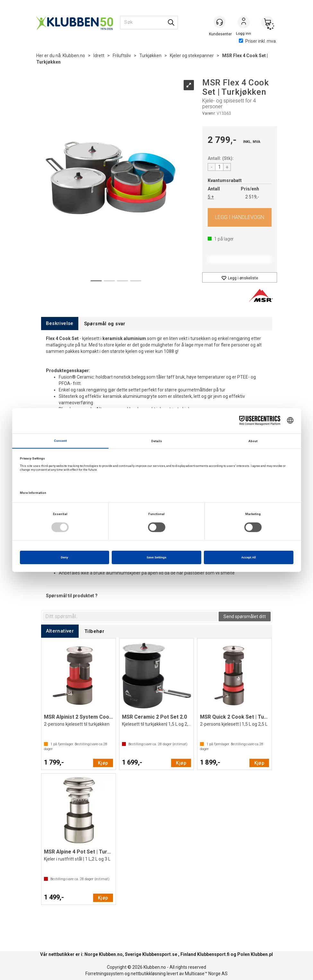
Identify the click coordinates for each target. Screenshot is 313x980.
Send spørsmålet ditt (245, 617)
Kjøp (240, 217)
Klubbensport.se (160, 954)
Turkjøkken (150, 56)
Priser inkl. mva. (258, 41)
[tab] (60, 324)
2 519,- (252, 197)
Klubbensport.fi (213, 954)
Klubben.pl (262, 954)
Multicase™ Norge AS (206, 974)
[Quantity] (219, 167)
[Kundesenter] (220, 22)
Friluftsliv (122, 56)
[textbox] (130, 617)
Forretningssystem (104, 974)
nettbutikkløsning (148, 974)
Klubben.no (74, 56)
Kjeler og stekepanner (192, 56)
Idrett (99, 56)
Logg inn (244, 23)
